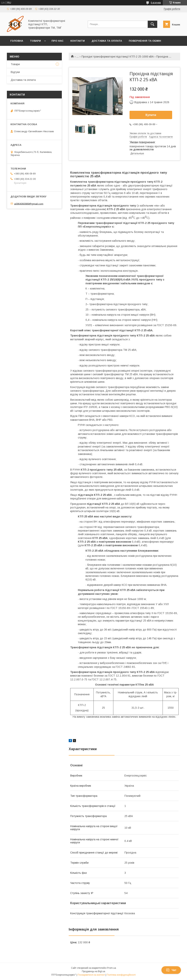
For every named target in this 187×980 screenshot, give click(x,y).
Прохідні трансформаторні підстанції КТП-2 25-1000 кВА (118, 57)
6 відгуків (156, 3)
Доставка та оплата (107, 41)
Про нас (58, 41)
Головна (17, 41)
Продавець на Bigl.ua (93, 971)
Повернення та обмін (145, 41)
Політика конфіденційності (121, 975)
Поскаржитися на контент (91, 975)
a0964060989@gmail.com (29, 204)
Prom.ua (112, 968)
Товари (35, 41)
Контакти (78, 41)
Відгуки (15, 72)
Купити (151, 115)
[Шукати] (152, 24)
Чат (171, 970)
